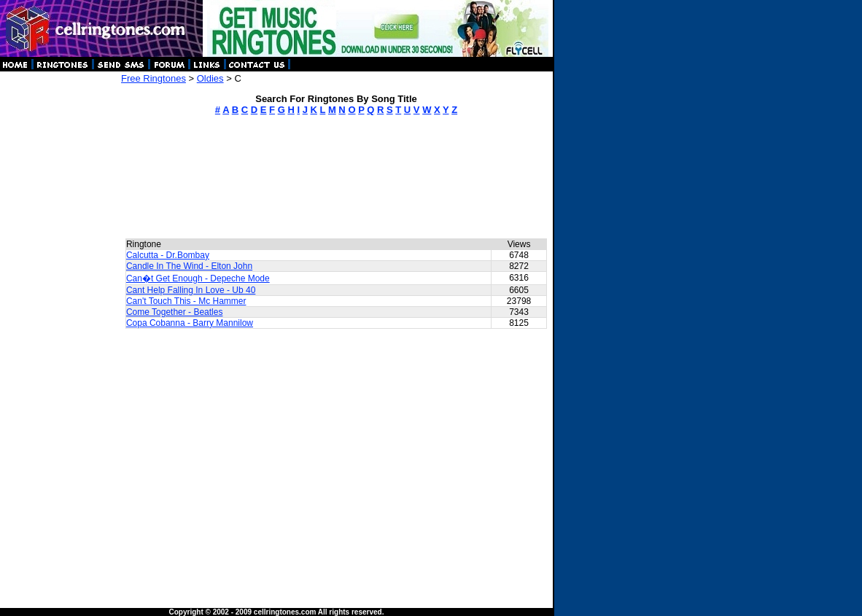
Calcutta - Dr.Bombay (168, 255)
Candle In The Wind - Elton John (189, 266)
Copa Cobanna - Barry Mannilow (190, 323)
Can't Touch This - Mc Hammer (186, 301)
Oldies (210, 78)
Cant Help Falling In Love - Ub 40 (191, 290)
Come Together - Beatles (175, 312)
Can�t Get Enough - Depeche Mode (198, 278)
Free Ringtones (154, 78)
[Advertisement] (60, 292)
